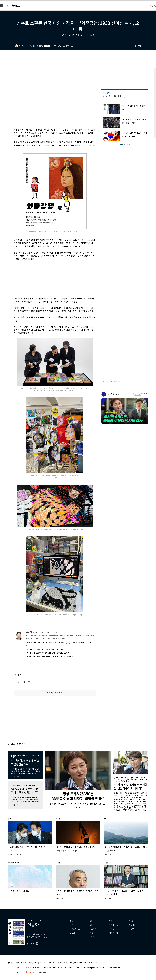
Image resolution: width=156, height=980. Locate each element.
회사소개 (19, 963)
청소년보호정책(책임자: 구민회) (89, 963)
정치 (72, 921)
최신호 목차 (114, 925)
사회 (72, 925)
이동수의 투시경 (112, 96)
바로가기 (138, 394)
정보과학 (93, 929)
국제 (91, 925)
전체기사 (93, 937)
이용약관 (58, 963)
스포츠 (72, 933)
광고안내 (132, 929)
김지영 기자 (32, 632)
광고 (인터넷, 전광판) (31, 963)
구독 (47, 46)
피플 (91, 933)
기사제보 (132, 921)
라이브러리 (114, 929)
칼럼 (72, 937)
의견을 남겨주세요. (23, 682)
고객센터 (51, 963)
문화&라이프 (75, 929)
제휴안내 (43, 963)
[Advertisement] (49, 278)
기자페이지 (114, 933)
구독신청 (132, 925)
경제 (91, 921)
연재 (111, 921)
